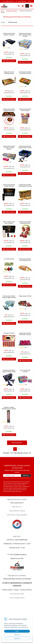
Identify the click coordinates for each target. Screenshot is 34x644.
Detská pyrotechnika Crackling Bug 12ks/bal (25, 185)
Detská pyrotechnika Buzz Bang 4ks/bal (25, 260)
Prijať (17, 631)
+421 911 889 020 (21, 540)
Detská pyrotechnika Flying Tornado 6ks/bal (9, 371)
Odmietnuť (17, 638)
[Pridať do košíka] (9, 61)
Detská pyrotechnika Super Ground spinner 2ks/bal (25, 35)
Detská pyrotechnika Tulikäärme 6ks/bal (9, 110)
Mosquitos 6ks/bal (9, 333)
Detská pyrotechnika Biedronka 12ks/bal (25, 334)
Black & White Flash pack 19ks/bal (9, 223)
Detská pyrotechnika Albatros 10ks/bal (9, 34)
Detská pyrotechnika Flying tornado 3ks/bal (25, 147)
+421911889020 (22, 1)
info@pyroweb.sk (9, 1)
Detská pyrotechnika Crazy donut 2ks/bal (25, 73)
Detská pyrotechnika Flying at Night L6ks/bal (9, 297)
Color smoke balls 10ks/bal (25, 371)
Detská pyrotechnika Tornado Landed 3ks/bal (9, 148)
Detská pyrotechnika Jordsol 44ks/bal (9, 185)
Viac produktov (17, 443)
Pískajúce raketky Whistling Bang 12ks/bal (9, 408)
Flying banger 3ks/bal (25, 296)
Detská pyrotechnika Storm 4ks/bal (25, 110)
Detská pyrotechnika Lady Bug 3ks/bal (25, 223)
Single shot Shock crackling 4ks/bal (9, 73)
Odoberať (26, 475)
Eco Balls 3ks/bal (9, 259)
